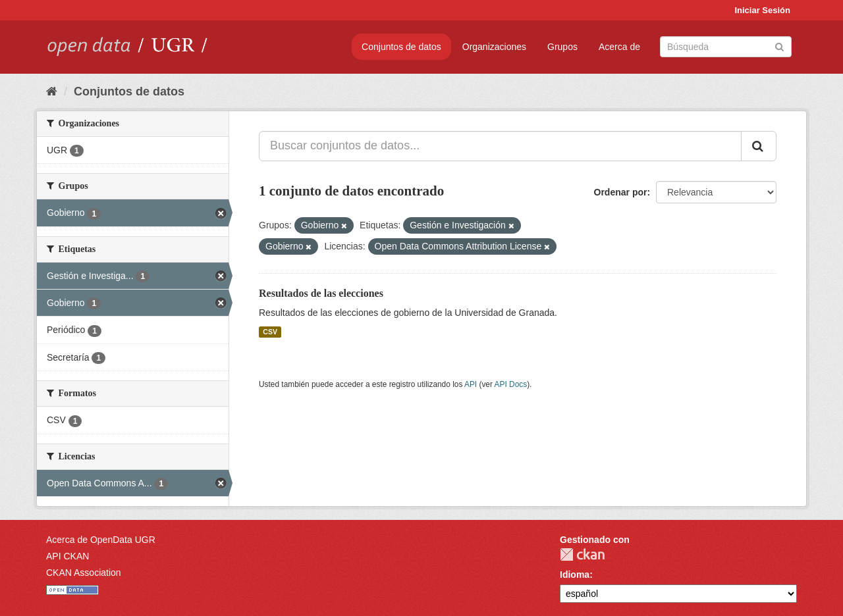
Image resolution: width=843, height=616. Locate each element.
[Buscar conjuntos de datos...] (500, 146)
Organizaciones (494, 47)
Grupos (562, 47)
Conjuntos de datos (401, 47)
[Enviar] (779, 46)
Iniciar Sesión (762, 10)
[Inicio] (52, 91)
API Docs (511, 384)
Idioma (575, 575)
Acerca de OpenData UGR (101, 540)
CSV (270, 332)
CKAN (582, 554)
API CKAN (68, 556)
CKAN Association (84, 573)
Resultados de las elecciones (321, 293)
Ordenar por (621, 192)
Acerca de (619, 47)
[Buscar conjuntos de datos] (726, 47)
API (471, 384)
